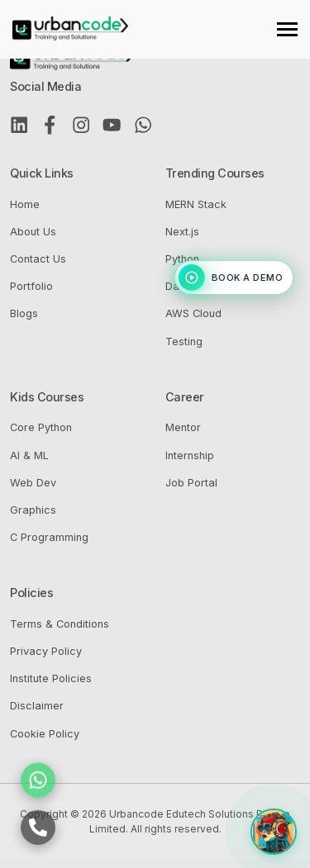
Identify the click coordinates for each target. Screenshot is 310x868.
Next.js (182, 232)
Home (25, 204)
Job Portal (191, 483)
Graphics (33, 510)
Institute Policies (51, 678)
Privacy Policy (46, 651)
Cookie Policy (45, 734)
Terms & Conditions (60, 624)
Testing (184, 342)
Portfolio (31, 286)
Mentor (183, 427)
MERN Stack (196, 204)
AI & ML (29, 455)
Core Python (41, 427)
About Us (33, 232)
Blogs (24, 313)
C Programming (49, 537)
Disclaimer (37, 706)
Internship (190, 455)
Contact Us (38, 259)
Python (182, 259)
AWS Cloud (193, 313)
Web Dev (33, 483)
